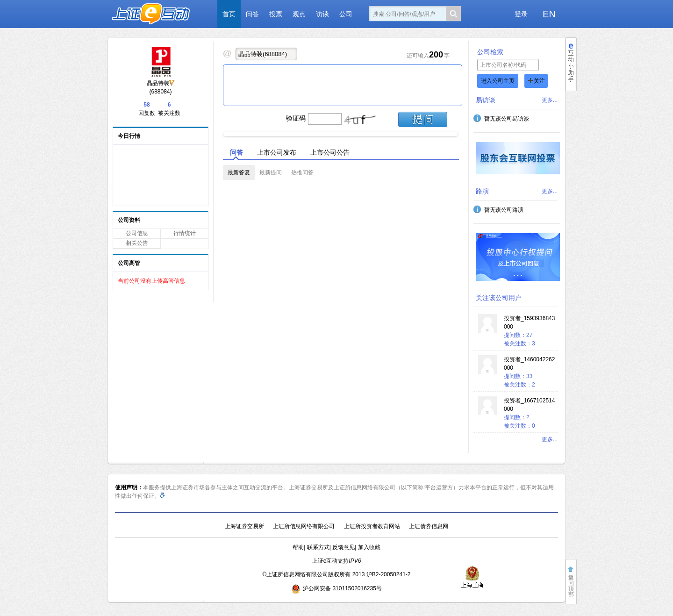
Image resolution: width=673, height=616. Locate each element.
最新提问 (271, 172)
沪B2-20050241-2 (389, 574)
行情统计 (185, 233)
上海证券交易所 (244, 526)
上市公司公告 (330, 152)
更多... (550, 100)
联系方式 (318, 547)
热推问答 (302, 172)
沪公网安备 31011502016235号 (336, 588)
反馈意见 (344, 547)
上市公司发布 (277, 152)
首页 (229, 14)
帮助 (298, 547)
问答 (252, 14)
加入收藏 (369, 547)
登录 (521, 14)
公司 (346, 14)
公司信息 (137, 233)
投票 (276, 14)
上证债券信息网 (429, 526)
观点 (299, 14)
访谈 (322, 14)
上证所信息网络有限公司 (304, 526)
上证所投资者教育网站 (372, 526)
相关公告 (137, 243)
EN (549, 14)
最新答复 (239, 172)
